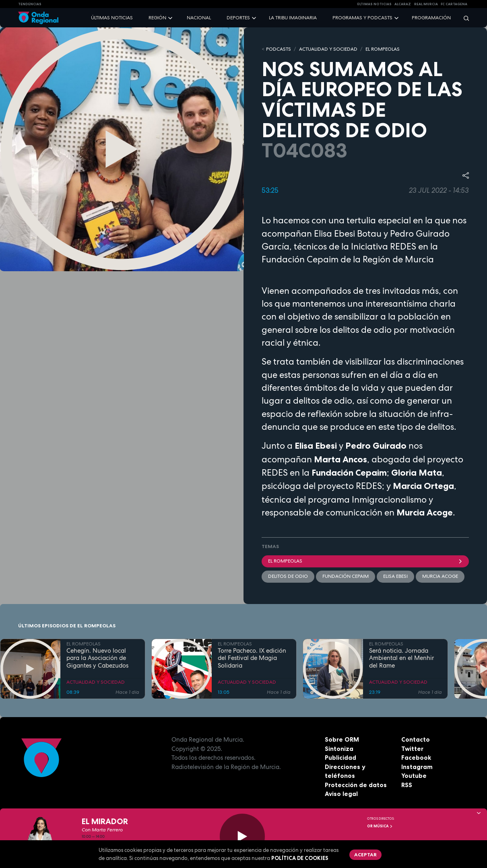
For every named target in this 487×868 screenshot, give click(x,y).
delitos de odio (288, 576)
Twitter (412, 749)
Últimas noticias (112, 18)
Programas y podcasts (362, 18)
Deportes (238, 18)
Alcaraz (403, 4)
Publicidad (340, 758)
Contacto (416, 739)
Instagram (417, 767)
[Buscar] (464, 18)
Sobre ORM (342, 739)
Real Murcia (426, 4)
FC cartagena (454, 4)
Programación (431, 18)
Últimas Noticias (374, 4)
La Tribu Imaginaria (293, 18)
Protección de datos (356, 785)
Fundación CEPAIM (346, 576)
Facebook (416, 758)
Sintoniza (339, 749)
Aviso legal (341, 794)
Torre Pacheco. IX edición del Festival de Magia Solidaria (252, 658)
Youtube (414, 776)
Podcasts (279, 49)
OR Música (380, 826)
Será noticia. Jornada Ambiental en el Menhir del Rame (401, 658)
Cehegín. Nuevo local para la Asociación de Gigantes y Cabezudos (97, 658)
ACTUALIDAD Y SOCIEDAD (328, 49)
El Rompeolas (365, 561)
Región (157, 18)
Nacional (199, 18)
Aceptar (365, 855)
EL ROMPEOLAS (383, 49)
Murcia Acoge (440, 576)
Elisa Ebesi (395, 576)
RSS (407, 785)
